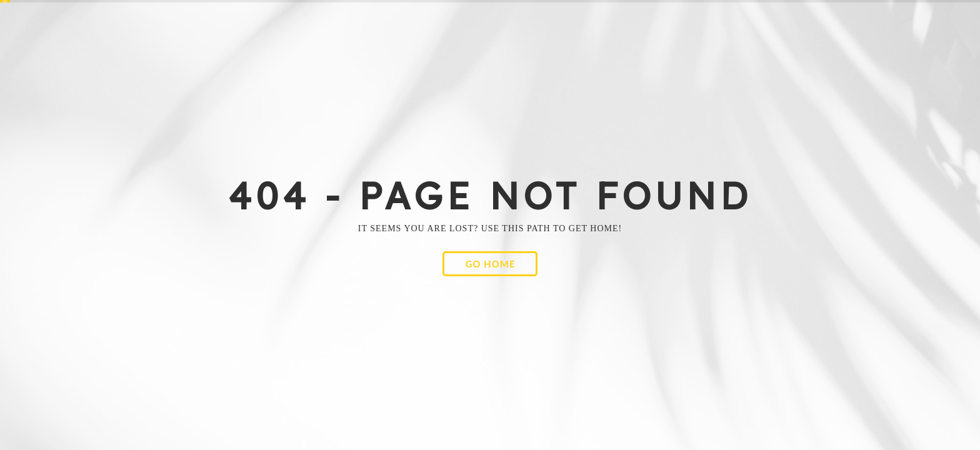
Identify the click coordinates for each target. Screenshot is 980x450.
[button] (490, 264)
